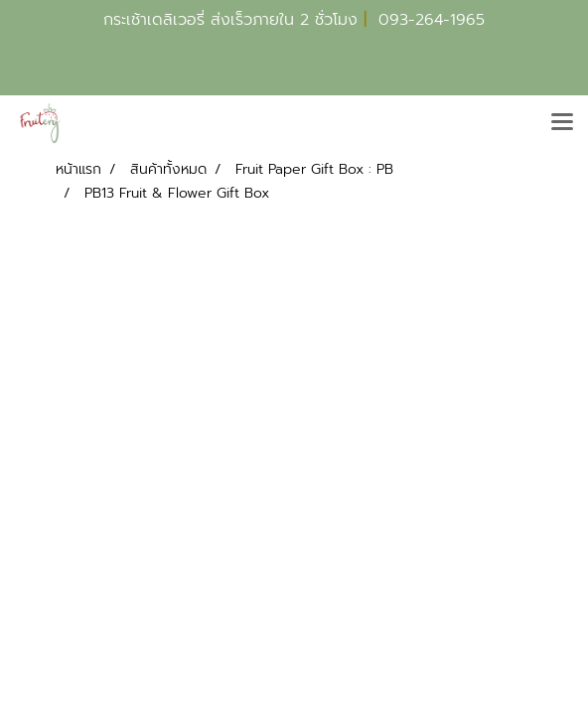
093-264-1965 (432, 20)
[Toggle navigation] (562, 123)
